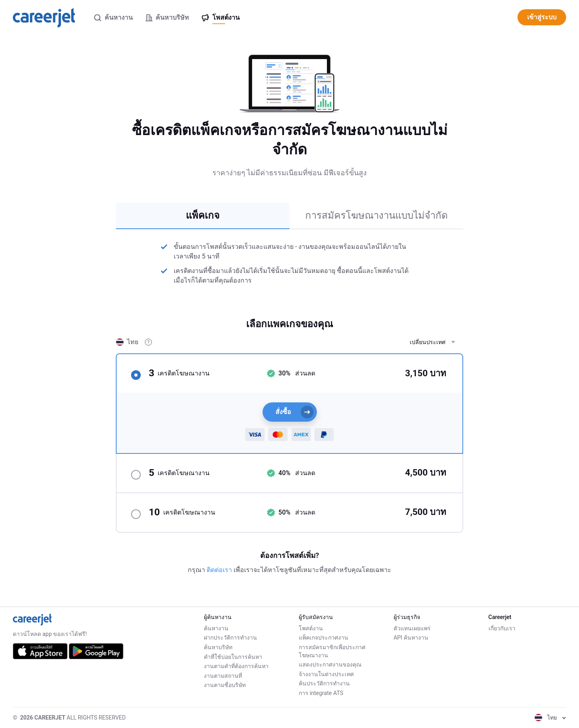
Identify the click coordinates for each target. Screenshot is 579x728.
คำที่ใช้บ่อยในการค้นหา (233, 657)
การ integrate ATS (321, 693)
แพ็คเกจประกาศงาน (323, 638)
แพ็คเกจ (203, 215)
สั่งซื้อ (295, 412)
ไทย (550, 718)
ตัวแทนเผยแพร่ (412, 628)
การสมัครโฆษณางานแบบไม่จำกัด (377, 215)
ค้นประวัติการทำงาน (324, 683)
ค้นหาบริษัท (218, 647)
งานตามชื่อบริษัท (225, 685)
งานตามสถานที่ (223, 676)
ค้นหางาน (216, 628)
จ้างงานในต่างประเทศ (326, 674)
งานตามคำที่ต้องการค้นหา (236, 666)
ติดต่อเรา (220, 570)
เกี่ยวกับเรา (502, 628)
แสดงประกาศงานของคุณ (330, 664)
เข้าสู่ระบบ (542, 17)
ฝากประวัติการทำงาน (230, 638)
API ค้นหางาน (411, 638)
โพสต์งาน (311, 628)
